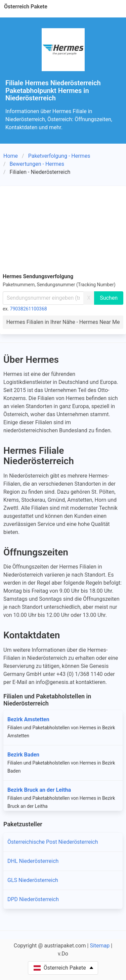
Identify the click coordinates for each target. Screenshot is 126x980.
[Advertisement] (63, 228)
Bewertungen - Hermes (37, 164)
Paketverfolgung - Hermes (59, 156)
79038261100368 (29, 309)
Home (11, 156)
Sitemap (100, 946)
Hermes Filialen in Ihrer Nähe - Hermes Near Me (63, 322)
